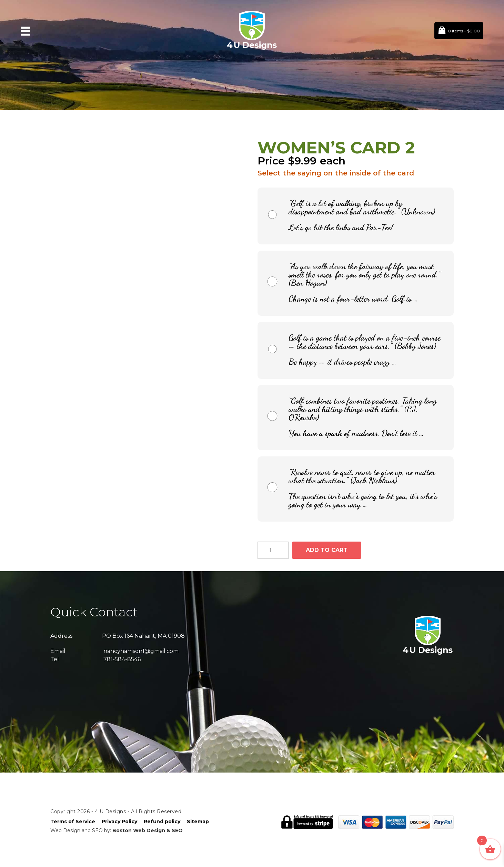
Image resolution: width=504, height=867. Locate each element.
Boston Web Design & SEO (148, 830)
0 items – (464, 31)
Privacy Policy (119, 821)
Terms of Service (73, 821)
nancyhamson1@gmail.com (141, 651)
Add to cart (327, 550)
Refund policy (162, 821)
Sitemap (198, 821)
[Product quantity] (273, 550)
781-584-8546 (122, 659)
